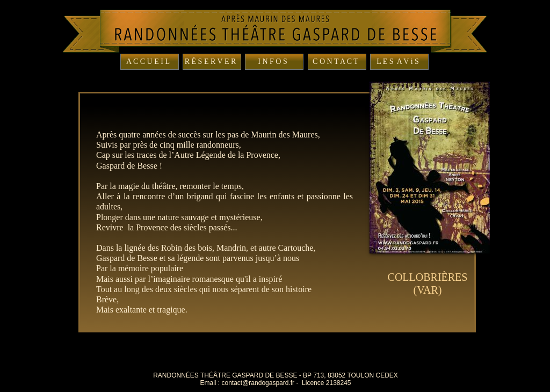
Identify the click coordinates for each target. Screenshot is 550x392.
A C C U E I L (148, 61)
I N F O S (272, 61)
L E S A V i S (398, 61)
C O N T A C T (335, 61)
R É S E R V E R (211, 61)
